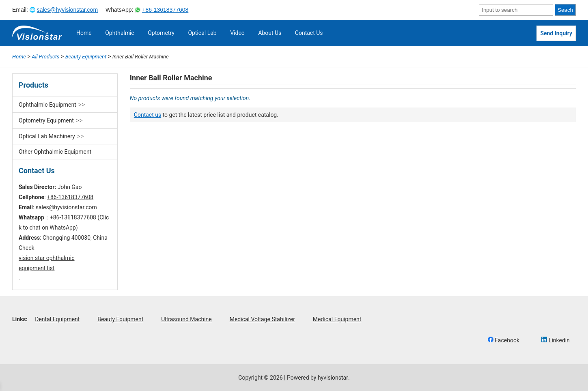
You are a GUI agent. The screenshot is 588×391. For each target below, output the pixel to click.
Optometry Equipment (46, 120)
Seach (565, 10)
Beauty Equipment (120, 319)
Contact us (148, 115)
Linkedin (556, 340)
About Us (270, 33)
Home (84, 33)
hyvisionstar (333, 378)
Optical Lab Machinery (47, 136)
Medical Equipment (337, 319)
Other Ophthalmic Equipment (55, 152)
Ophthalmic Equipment (47, 105)
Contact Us (309, 33)
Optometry (161, 33)
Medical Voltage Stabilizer (262, 319)
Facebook (504, 340)
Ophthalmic (120, 33)
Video (237, 33)
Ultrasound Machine (186, 319)
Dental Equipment (57, 319)
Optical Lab (202, 33)
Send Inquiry (556, 33)
